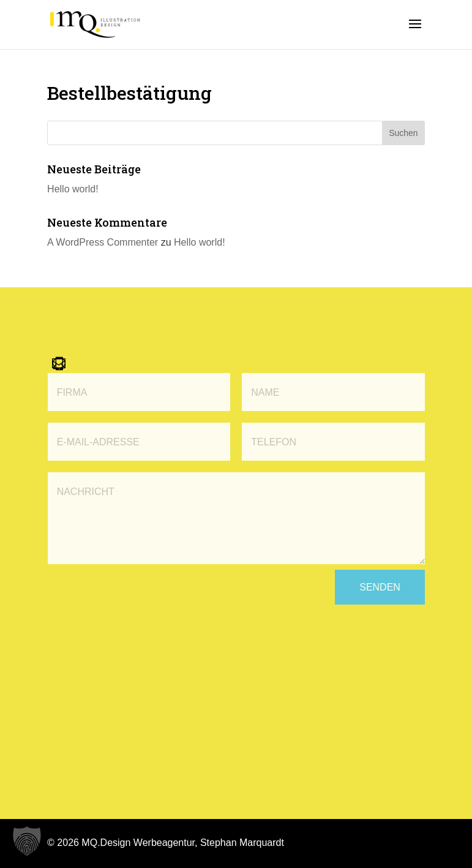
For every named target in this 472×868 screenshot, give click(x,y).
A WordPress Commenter (103, 242)
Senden (380, 587)
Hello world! (73, 189)
